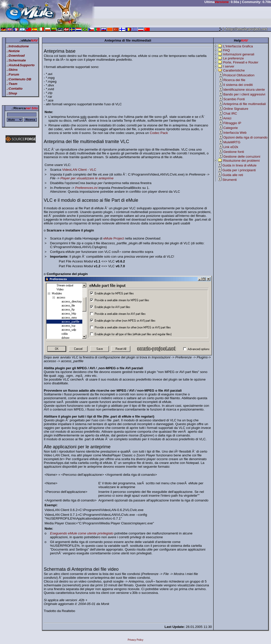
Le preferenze (234, 58)
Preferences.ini (86, 188)
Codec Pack (159, 133)
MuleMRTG (232, 142)
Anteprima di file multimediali (245, 104)
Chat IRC (230, 113)
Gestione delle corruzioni (242, 157)
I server (229, 66)
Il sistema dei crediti (238, 85)
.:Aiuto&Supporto (21, 65)
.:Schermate (16, 60)
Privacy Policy (135, 640)
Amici (227, 118)
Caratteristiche (234, 70)
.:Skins (12, 70)
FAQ (227, 50)
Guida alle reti (233, 175)
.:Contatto (14, 89)
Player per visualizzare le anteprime (87, 178)
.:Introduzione (18, 46)
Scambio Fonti (234, 99)
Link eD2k (231, 147)
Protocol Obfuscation (239, 75)
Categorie (230, 128)
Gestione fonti (234, 152)
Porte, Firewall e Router (241, 62)
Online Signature (236, 109)
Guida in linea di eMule (240, 165)
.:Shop (12, 93)
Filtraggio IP (232, 123)
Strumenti (230, 180)
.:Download (16, 56)
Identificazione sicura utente (244, 90)
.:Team (12, 84)
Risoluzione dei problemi (241, 161)
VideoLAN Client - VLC (79, 170)
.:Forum (13, 74)
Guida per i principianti (239, 170)
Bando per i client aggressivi (244, 94)
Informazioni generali (239, 54)
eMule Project (114, 238)
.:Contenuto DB (19, 79)
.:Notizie (13, 51)
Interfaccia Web (235, 133)
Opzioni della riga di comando (245, 137)
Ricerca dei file (234, 80)
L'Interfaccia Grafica (238, 46)
